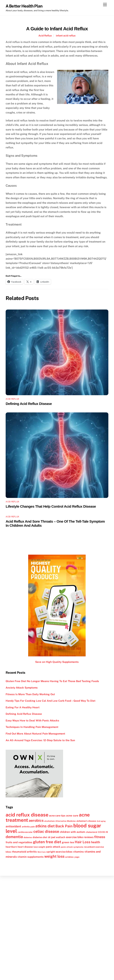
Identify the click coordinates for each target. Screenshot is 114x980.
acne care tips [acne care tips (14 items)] (57, 816)
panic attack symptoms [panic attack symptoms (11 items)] (72, 847)
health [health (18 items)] (96, 842)
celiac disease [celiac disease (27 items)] (46, 831)
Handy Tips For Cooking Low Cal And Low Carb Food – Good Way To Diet (51, 701)
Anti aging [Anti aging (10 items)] (101, 821)
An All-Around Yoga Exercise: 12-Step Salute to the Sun (40, 740)
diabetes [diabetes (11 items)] (28, 837)
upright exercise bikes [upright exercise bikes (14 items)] (59, 852)
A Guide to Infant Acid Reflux (57, 29)
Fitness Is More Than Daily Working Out (30, 694)
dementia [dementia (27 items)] (14, 837)
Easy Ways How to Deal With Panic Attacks (32, 720)
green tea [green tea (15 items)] (68, 842)
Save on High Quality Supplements (57, 662)
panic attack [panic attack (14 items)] (53, 847)
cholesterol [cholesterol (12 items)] (92, 832)
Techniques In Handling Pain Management (32, 727)
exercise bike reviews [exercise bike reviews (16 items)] (80, 837)
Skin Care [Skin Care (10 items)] (42, 852)
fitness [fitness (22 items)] (100, 837)
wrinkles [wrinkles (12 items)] (69, 857)
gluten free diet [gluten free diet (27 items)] (47, 842)
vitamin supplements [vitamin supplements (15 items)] (31, 857)
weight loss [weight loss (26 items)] (54, 856)
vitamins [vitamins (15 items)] (78, 852)
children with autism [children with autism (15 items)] (72, 832)
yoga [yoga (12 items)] (77, 857)
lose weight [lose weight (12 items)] (39, 847)
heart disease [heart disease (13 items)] (25, 847)
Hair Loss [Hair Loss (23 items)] (83, 842)
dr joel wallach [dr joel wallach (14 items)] (57, 837)
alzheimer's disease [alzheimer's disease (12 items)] (86, 821)
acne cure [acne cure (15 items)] (72, 815)
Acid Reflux (45, 36)
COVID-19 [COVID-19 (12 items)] (103, 832)
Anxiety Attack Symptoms (22, 688)
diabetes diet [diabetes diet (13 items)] (40, 837)
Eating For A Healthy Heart (23, 707)
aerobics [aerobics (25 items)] (36, 820)
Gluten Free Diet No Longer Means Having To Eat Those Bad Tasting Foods (52, 681)
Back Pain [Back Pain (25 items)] (64, 826)
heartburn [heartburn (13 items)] (11, 847)
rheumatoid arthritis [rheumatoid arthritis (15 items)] (24, 852)
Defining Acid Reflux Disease (29, 404)
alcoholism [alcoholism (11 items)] (49, 821)
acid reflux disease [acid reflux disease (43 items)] (27, 815)
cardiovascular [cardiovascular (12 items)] (25, 832)
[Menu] (105, 5)
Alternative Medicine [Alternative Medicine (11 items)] (66, 821)
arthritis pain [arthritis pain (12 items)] (28, 827)
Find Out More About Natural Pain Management (35, 734)
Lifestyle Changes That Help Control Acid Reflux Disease (51, 506)
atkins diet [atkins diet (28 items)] (45, 826)
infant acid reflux (66, 36)
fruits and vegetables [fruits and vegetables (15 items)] (19, 842)
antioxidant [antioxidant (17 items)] (13, 826)
